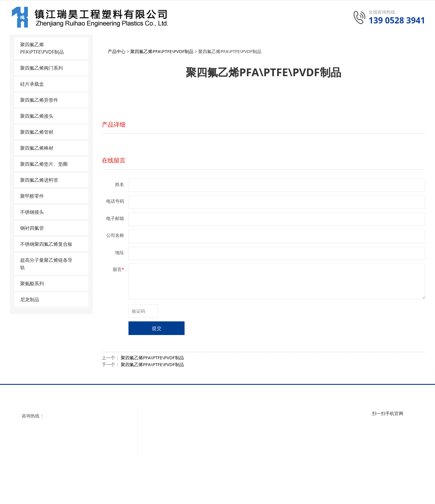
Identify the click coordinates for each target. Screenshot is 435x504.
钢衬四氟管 (32, 228)
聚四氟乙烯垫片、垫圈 (44, 164)
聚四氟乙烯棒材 (37, 148)
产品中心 (117, 51)
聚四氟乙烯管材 (37, 132)
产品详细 (114, 124)
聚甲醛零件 (32, 196)
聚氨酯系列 (32, 283)
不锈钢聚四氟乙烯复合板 (46, 244)
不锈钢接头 (32, 212)
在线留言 (114, 160)
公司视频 (158, 424)
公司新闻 (339, 416)
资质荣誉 (158, 432)
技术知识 (339, 432)
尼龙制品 (30, 299)
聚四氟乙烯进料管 (39, 180)
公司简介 (158, 416)
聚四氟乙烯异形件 (39, 100)
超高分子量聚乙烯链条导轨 (46, 264)
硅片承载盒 (32, 84)
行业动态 (339, 424)
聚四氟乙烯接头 (37, 116)
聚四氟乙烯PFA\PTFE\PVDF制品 (42, 48)
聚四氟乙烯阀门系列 (42, 68)
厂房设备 (158, 440)
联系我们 (158, 448)
